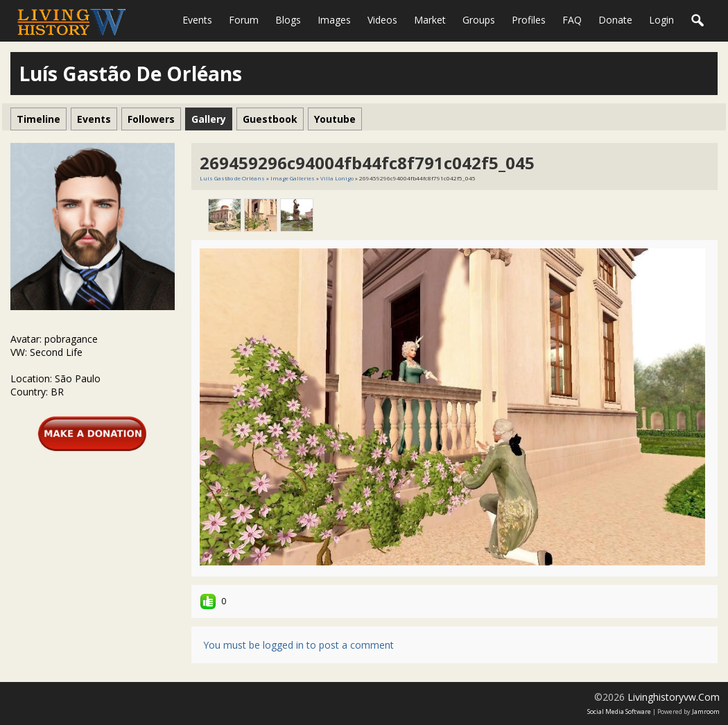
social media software (619, 711)
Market (430, 20)
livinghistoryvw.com (674, 697)
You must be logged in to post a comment (298, 645)
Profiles (529, 20)
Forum (244, 20)
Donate (615, 20)
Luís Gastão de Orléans (232, 178)
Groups (479, 20)
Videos (382, 20)
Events (197, 20)
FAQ (572, 20)
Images (334, 20)
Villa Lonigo (337, 178)
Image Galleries (293, 178)
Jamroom (706, 711)
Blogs (288, 20)
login (661, 20)
